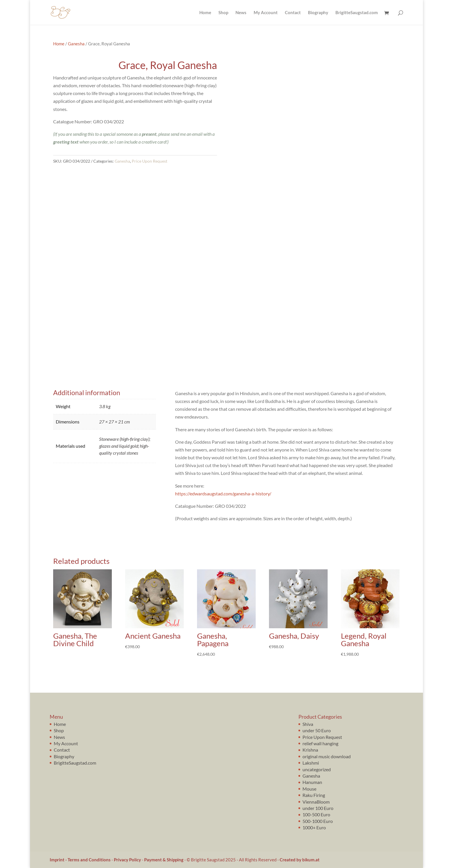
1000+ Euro (314, 827)
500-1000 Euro (318, 821)
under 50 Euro (317, 730)
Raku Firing (314, 795)
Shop (223, 13)
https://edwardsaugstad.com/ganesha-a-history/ (223, 494)
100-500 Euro (316, 814)
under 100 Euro (318, 808)
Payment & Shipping (164, 860)
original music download (327, 756)
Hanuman (312, 782)
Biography (318, 13)
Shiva (308, 724)
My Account (266, 13)
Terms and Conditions (89, 860)
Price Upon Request (150, 161)
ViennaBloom (316, 802)
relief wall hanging (320, 743)
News (241, 13)
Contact (293, 13)
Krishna (310, 750)
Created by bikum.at (300, 860)
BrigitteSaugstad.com (357, 13)
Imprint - (59, 860)
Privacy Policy (127, 860)
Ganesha (76, 44)
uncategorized (317, 769)
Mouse (309, 789)
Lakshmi (311, 763)
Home (205, 13)
